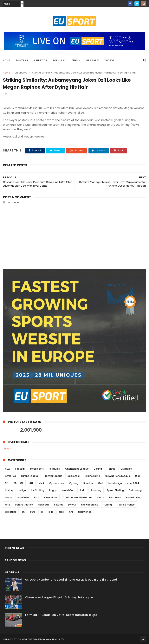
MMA (41, 483)
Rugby (53, 490)
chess (9, 497)
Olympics (126, 469)
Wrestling (11, 512)
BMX (36, 497)
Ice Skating (38, 490)
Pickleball (43, 505)
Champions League (77, 469)
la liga (22, 490)
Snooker (88, 483)
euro (33, 512)
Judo (82, 490)
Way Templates (55, 639)
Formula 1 (59, 60)
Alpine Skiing (93, 476)
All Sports (93, 60)
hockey (9, 490)
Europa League (30, 476)
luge (61, 512)
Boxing (98, 469)
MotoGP (19, 483)
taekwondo (85, 512)
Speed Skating (115, 490)
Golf (101, 483)
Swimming (135, 490)
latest (7, 449)
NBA (31, 483)
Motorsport (37, 469)
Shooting (96, 490)
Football (22, 60)
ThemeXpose (25, 639)
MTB (8, 505)
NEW (8, 469)
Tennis (76, 60)
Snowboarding (90, 505)
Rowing (58, 505)
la (42, 512)
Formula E (115, 497)
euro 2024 (133, 483)
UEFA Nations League (118, 476)
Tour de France (126, 505)
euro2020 (23, 497)
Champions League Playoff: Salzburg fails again (59, 597)
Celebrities (51, 497)
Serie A (72, 505)
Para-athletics (24, 505)
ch (23, 512)
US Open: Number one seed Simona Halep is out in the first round (71, 580)
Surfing (108, 505)
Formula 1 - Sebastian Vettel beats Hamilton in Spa (61, 615)
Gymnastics (57, 483)
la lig (51, 512)
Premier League (53, 476)
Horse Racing (134, 497)
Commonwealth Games (77, 497)
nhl (71, 512)
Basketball (74, 476)
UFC (138, 476)
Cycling (74, 483)
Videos (110, 60)
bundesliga (115, 483)
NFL (7, 483)
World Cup (68, 490)
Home (6, 60)
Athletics (41, 60)
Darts (101, 497)
